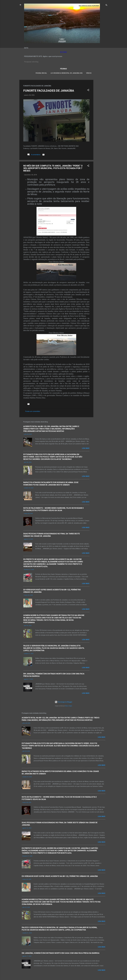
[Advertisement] (101, 110)
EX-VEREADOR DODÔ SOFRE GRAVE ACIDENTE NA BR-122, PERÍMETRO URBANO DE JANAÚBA (60, 876)
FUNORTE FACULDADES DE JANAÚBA (49, 91)
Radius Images (69, 706)
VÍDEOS (89, 73)
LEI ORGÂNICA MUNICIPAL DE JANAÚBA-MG (67, 73)
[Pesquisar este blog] (63, 62)
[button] (88, 90)
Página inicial (41, 73)
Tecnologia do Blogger (64, 702)
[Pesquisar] (106, 5)
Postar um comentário (33, 411)
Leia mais (86, 448)
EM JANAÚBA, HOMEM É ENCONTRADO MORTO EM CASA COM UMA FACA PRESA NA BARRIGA (61, 953)
